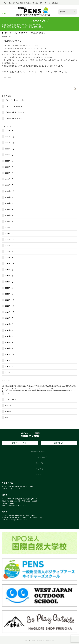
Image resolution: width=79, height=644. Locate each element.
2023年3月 (9, 179)
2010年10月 (10, 354)
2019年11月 (10, 264)
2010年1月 (9, 366)
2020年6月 (9, 258)
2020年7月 (9, 252)
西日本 (7, 418)
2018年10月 (10, 312)
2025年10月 (10, 149)
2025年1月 (9, 161)
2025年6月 (9, 155)
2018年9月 (9, 318)
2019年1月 (9, 294)
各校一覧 (39, 463)
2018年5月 (9, 336)
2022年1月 (9, 227)
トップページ (7, 33)
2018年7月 (9, 324)
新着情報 (8, 412)
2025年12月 (10, 137)
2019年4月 (9, 276)
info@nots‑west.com (16, 489)
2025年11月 (10, 143)
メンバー (39, 475)
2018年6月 (9, 330)
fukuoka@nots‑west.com (17, 520)
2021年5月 (9, 233)
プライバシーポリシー (20, 443)
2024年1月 (9, 173)
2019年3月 (9, 282)
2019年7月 (9, 270)
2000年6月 (9, 373)
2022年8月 (9, 197)
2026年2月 (9, 131)
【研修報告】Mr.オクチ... (14, 118)
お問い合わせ (59, 443)
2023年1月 (9, 185)
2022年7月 (9, 203)
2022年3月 (9, 221)
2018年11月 (10, 306)
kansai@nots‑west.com (17, 505)
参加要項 (8, 405)
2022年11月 (10, 191)
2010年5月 (9, 360)
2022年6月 (9, 209)
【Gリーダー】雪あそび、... (15, 106)
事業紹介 (39, 469)
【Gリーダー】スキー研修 (14, 100)
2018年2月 (9, 342)
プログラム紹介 (11, 399)
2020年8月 (9, 246)
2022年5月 (9, 215)
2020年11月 (10, 240)
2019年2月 (9, 288)
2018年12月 (10, 300)
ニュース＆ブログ (21, 33)
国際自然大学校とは (40, 452)
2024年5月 (9, 167)
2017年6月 (9, 348)
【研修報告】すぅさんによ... (15, 112)
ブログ (7, 393)
